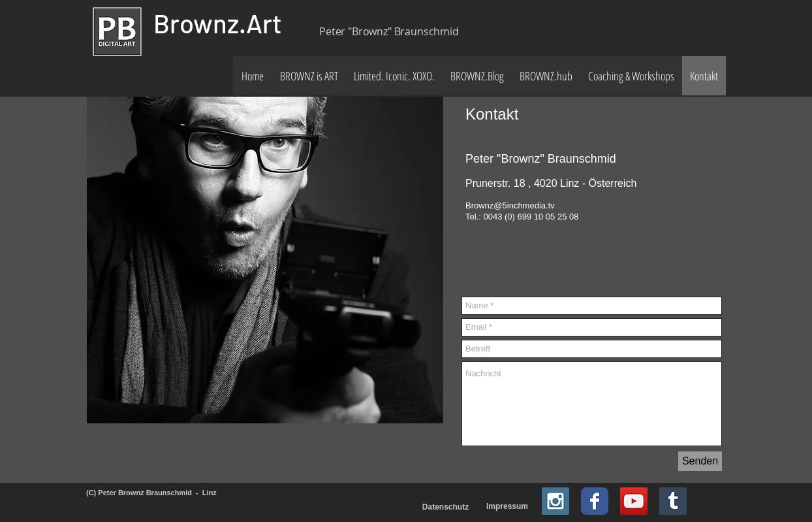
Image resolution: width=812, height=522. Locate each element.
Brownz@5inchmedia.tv (510, 205)
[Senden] (700, 461)
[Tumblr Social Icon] (673, 501)
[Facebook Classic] (595, 501)
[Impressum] (507, 507)
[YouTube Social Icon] (634, 501)
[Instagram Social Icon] (555, 501)
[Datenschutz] (445, 507)
